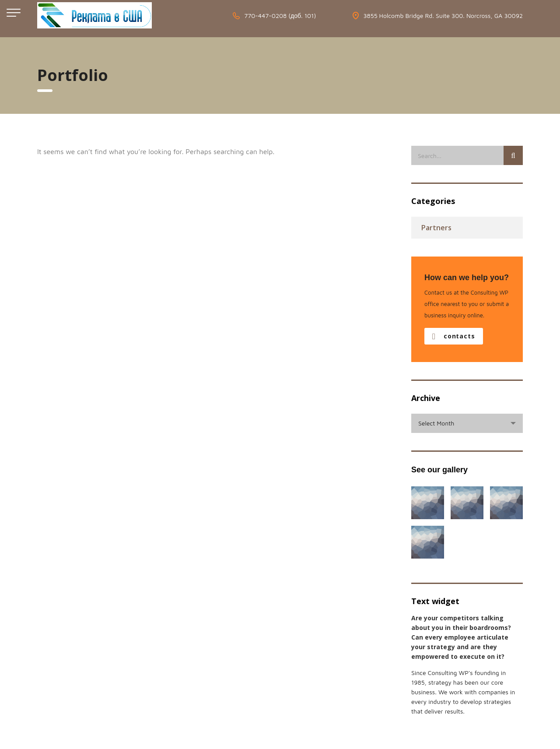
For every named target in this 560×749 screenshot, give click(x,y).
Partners (436, 228)
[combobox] (467, 423)
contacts (453, 336)
